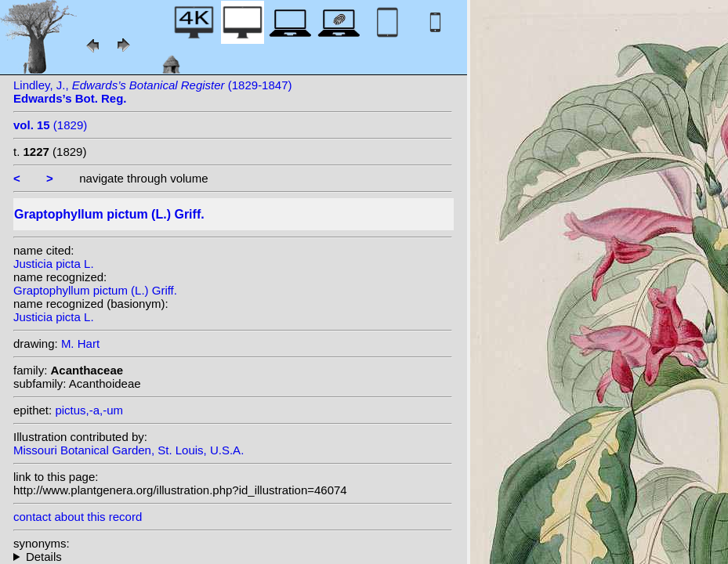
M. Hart (80, 343)
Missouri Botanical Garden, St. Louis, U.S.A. (129, 450)
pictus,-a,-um (89, 410)
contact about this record (78, 517)
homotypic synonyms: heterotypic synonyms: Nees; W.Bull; (233, 557)
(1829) (50, 125)
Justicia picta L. (54, 264)
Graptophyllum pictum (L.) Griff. (95, 290)
